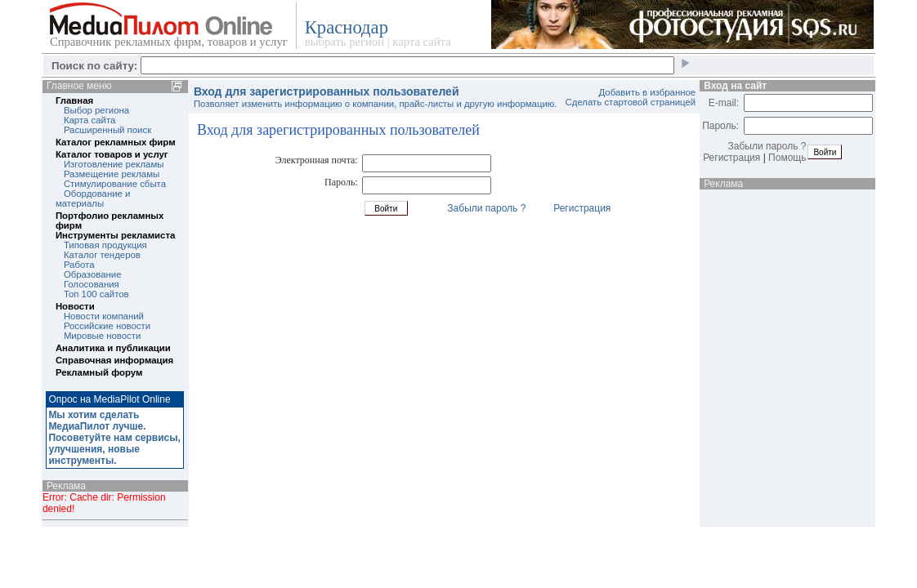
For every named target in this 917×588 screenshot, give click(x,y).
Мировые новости (102, 336)
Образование (93, 274)
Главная (74, 100)
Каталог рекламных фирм (116, 142)
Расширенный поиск (107, 130)
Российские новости (107, 326)
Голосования (92, 284)
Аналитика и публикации (113, 348)
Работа (79, 265)
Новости (75, 306)
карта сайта (421, 42)
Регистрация (582, 208)
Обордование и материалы (93, 198)
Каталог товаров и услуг (112, 154)
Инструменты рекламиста (115, 235)
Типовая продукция (105, 245)
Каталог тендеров (102, 255)
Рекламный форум (99, 372)
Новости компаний (104, 316)
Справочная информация (114, 360)
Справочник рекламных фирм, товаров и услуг (169, 42)
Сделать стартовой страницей (631, 102)
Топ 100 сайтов (96, 294)
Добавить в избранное (648, 92)
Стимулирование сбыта (115, 184)
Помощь (787, 158)
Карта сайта (89, 120)
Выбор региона (96, 110)
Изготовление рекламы (114, 164)
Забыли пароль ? (486, 208)
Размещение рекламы (112, 174)
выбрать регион (344, 42)
